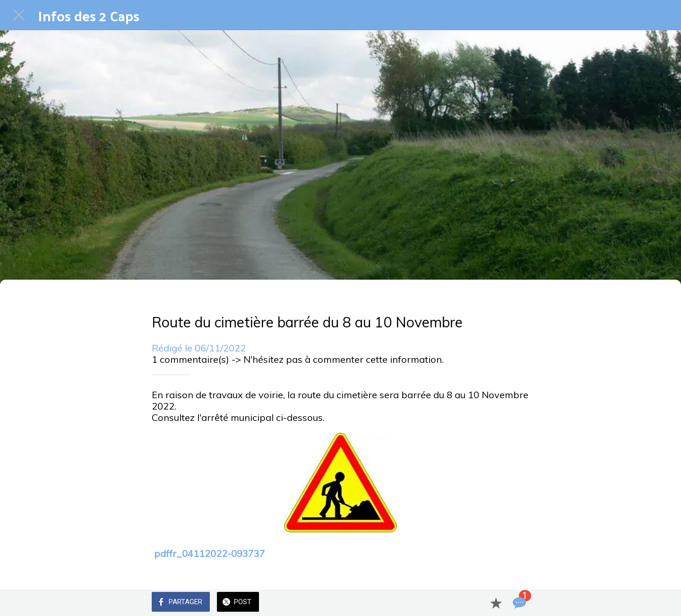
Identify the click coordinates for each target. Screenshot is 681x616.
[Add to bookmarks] (496, 603)
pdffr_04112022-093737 (210, 553)
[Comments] (518, 603)
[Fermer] (19, 15)
